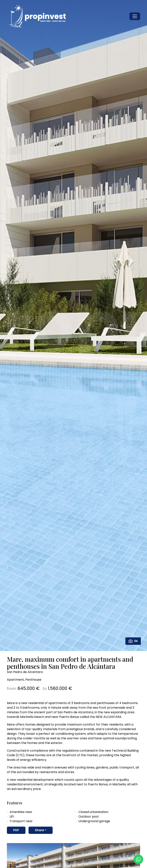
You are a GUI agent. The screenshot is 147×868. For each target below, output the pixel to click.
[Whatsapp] (138, 859)
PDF (16, 830)
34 (133, 641)
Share (39, 830)
